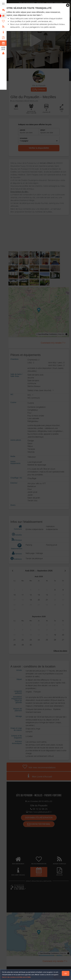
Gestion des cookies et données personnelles (16, 977)
